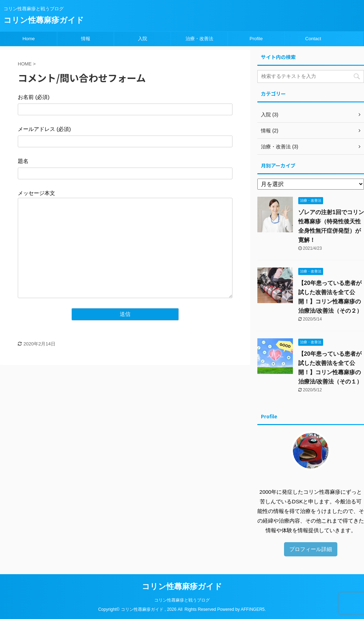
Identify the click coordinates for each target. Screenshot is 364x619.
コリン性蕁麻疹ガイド (44, 20)
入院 (143, 39)
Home (29, 39)
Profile (256, 39)
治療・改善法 (199, 39)
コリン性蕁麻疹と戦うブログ (182, 600)
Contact (313, 39)
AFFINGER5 (253, 609)
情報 (86, 39)
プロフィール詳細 (311, 549)
